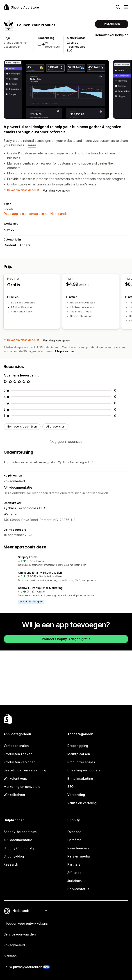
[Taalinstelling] (30, 911)
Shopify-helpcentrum (20, 832)
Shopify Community (19, 848)
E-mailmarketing (80, 778)
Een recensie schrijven (22, 427)
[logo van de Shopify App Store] (21, 7)
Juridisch (74, 881)
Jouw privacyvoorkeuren (23, 967)
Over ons (74, 832)
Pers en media (79, 856)
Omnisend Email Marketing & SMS (40, 573)
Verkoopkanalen (16, 746)
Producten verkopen (19, 762)
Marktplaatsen (79, 754)
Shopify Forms (28, 557)
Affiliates (74, 873)
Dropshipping (78, 746)
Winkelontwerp (15, 778)
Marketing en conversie (22, 787)
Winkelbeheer (14, 795)
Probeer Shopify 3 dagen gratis (66, 639)
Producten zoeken (18, 754)
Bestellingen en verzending (25, 770)
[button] (66, 561)
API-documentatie (18, 487)
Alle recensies (55, 427)
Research (11, 864)
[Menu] (126, 7)
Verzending (76, 795)
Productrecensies (81, 762)
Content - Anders (17, 245)
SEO (71, 787)
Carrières (74, 840)
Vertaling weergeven (57, 190)
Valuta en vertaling (82, 803)
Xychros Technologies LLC (76, 47)
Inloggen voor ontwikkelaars (26, 923)
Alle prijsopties (65, 351)
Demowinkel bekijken (112, 35)
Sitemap (10, 956)
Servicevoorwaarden (20, 934)
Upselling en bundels (84, 770)
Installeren (112, 24)
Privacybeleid (14, 481)
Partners (74, 864)
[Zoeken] (118, 7)
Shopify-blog (14, 856)
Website (10, 514)
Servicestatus (78, 889)
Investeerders (78, 848)
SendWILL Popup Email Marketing (40, 588)
